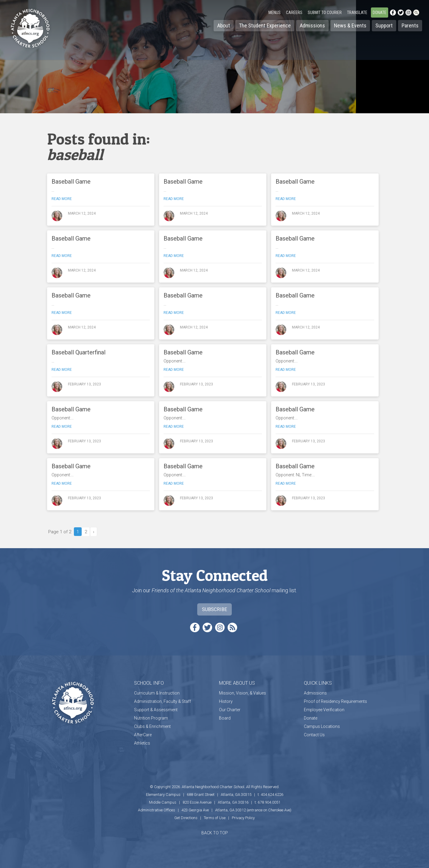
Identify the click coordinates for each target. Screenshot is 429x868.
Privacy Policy (243, 818)
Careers (294, 13)
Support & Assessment (156, 710)
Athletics (142, 743)
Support (384, 25)
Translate (357, 13)
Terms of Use (215, 818)
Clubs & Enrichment (152, 726)
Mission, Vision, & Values (243, 693)
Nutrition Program (151, 718)
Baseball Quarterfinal (79, 352)
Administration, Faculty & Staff (163, 701)
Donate (380, 13)
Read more (62, 199)
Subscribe (214, 609)
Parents (410, 25)
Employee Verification (324, 710)
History (226, 701)
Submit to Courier (325, 13)
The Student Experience (265, 25)
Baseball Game (71, 182)
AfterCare (143, 735)
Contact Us (314, 735)
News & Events (350, 25)
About (224, 25)
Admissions (312, 25)
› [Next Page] (94, 532)
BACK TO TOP (215, 833)
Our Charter (230, 710)
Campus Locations (322, 726)
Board (225, 718)
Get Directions (186, 818)
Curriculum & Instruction (157, 693)
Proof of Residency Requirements (335, 701)
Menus (275, 13)
